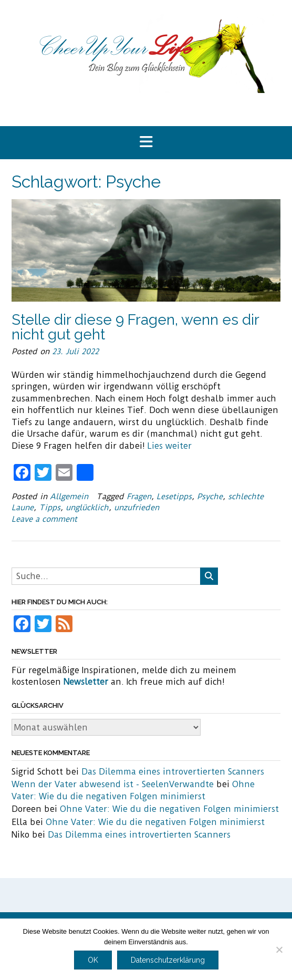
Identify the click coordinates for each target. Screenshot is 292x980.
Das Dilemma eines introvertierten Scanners (173, 772)
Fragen (139, 497)
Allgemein (69, 497)
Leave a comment (44, 519)
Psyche (210, 497)
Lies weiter (170, 446)
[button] (146, 143)
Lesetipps (174, 497)
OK (93, 960)
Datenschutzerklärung (168, 960)
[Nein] (279, 950)
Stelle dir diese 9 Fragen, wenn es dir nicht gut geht (135, 327)
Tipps (50, 508)
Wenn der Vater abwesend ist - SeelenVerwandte (113, 784)
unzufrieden (137, 508)
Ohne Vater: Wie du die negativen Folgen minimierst (169, 809)
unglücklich (87, 508)
